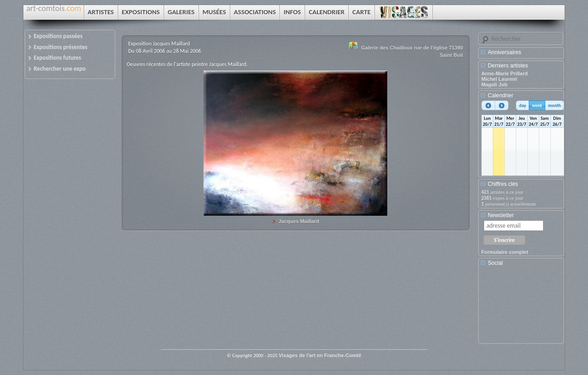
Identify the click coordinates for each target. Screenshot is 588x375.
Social (495, 263)
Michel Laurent (499, 79)
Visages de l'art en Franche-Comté (320, 355)
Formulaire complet (505, 252)
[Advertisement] (523, 308)
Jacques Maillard (299, 221)
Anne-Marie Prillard (505, 73)
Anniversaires (505, 52)
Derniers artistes (508, 66)
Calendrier (500, 95)
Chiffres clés (503, 184)
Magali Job (495, 84)
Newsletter (501, 215)
